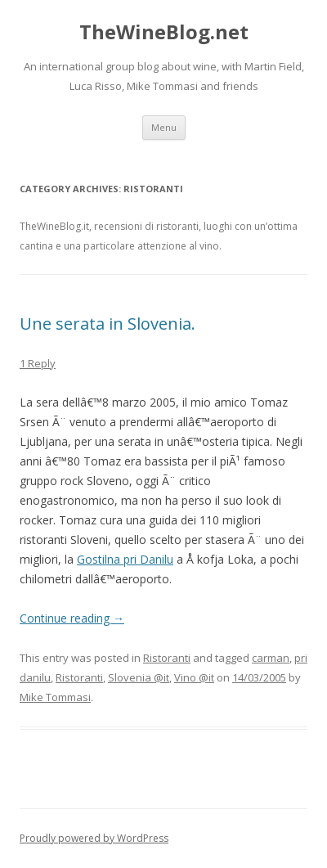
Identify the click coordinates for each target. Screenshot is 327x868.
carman (271, 658)
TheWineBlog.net (164, 32)
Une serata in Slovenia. (108, 324)
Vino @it (194, 677)
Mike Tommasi (55, 697)
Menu (164, 127)
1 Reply (38, 363)
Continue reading (72, 618)
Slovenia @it (139, 677)
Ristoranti (167, 658)
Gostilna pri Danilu (125, 559)
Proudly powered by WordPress (94, 838)
